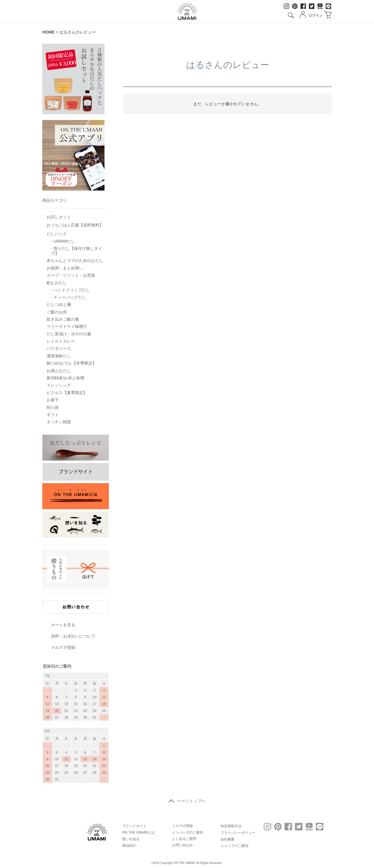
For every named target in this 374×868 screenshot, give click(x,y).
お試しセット (59, 217)
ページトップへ (187, 801)
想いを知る (131, 839)
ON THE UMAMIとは (138, 832)
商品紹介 (129, 845)
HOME (48, 32)
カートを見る (63, 625)
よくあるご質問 (184, 839)
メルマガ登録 (63, 647)
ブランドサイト (134, 826)
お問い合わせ (182, 845)
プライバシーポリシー (238, 833)
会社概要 (228, 839)
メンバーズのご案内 (188, 832)
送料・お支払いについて (73, 636)
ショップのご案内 (234, 846)
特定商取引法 (231, 826)
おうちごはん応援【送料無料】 (75, 225)
